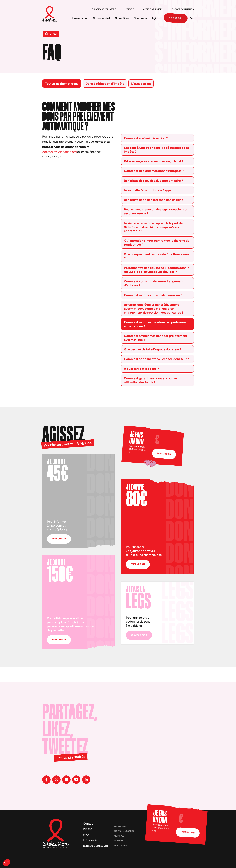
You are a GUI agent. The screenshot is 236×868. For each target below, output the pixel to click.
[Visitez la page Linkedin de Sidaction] (86, 780)
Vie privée (119, 836)
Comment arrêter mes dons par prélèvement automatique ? (156, 338)
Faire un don (176, 18)
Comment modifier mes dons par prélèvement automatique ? (157, 324)
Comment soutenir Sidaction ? (146, 138)
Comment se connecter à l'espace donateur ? (156, 359)
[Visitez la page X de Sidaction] (56, 780)
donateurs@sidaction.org (59, 152)
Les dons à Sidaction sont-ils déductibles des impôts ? (156, 150)
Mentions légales (124, 831)
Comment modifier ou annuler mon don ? (153, 295)
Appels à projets (153, 9)
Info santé (90, 840)
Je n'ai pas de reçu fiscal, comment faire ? (153, 180)
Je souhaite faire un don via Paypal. (149, 190)
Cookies (119, 841)
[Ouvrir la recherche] (192, 18)
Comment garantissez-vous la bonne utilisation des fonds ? (150, 380)
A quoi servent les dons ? (141, 369)
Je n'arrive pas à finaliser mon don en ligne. (154, 200)
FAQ (86, 835)
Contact (89, 823)
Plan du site (121, 845)
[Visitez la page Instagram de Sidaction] (66, 780)
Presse (130, 9)
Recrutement (121, 826)
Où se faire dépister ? (104, 9)
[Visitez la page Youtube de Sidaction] (76, 780)
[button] (7, 863)
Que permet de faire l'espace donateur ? (153, 349)
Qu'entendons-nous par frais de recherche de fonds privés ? (157, 242)
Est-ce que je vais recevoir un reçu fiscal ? (154, 161)
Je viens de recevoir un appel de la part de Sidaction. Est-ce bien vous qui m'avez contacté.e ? (153, 227)
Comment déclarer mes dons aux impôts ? (154, 171)
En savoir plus (139, 635)
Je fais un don (136, 438)
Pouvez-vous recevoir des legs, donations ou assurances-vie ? (156, 211)
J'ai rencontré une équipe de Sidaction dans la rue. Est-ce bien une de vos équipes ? (157, 270)
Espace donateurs (183, 9)
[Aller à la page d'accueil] (50, 15)
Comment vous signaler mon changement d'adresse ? (154, 283)
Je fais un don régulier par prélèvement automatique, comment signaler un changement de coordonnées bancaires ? (154, 308)
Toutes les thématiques (62, 84)
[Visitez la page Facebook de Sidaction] (46, 780)
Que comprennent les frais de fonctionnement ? (157, 256)
